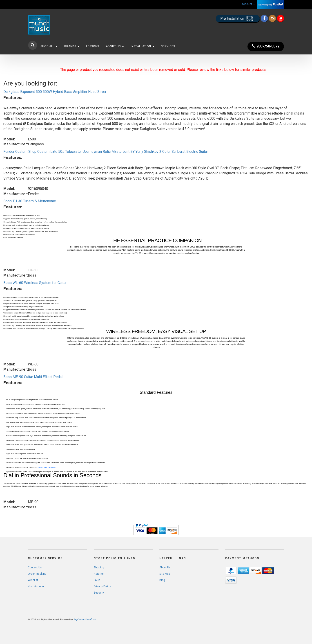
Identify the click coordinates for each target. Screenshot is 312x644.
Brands (72, 46)
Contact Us (35, 567)
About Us (115, 46)
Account (248, 4)
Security (99, 593)
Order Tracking (37, 574)
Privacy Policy (102, 586)
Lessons (93, 46)
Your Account (36, 586)
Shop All (49, 46)
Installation (142, 46)
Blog (162, 580)
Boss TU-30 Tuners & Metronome (30, 201)
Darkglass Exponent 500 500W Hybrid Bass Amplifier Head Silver (55, 92)
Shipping (99, 567)
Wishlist (33, 580)
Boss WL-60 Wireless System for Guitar (35, 283)
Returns (99, 574)
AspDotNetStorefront (85, 620)
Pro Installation (238, 19)
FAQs (97, 580)
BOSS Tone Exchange (47, 467)
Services (168, 46)
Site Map (165, 574)
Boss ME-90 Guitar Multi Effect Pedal (33, 377)
